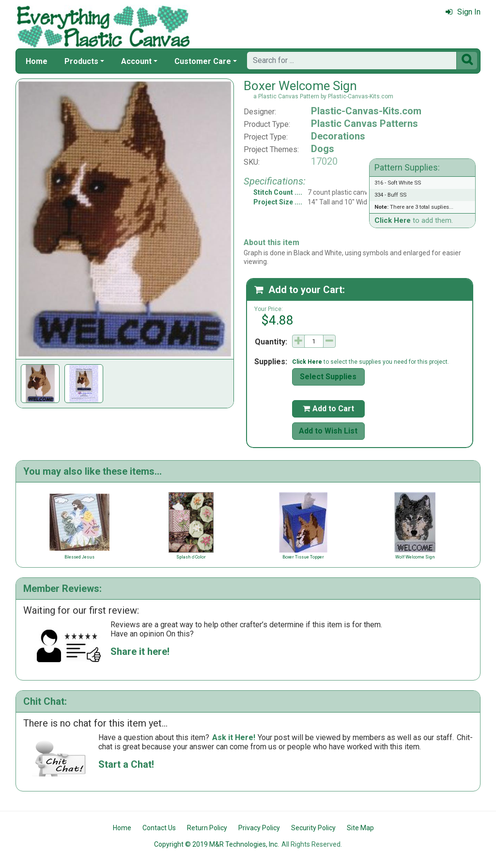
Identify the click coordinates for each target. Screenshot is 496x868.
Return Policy (207, 828)
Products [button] (81, 61)
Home (37, 61)
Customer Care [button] (203, 61)
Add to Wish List (328, 431)
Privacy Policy (259, 828)
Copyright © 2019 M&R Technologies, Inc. (217, 844)
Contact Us (159, 828)
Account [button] (136, 61)
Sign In (463, 12)
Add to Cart (328, 409)
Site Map (360, 828)
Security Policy (313, 828)
